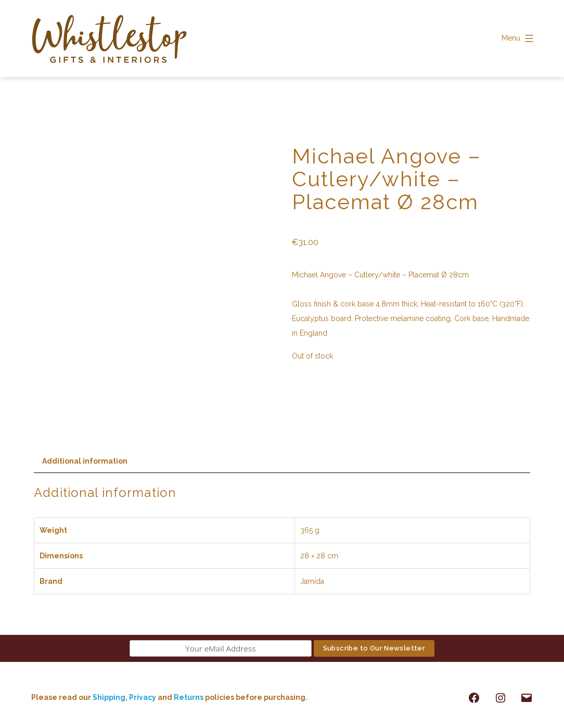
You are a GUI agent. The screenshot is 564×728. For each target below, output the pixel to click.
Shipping (109, 697)
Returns (189, 697)
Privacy (143, 697)
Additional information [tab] (85, 461)
